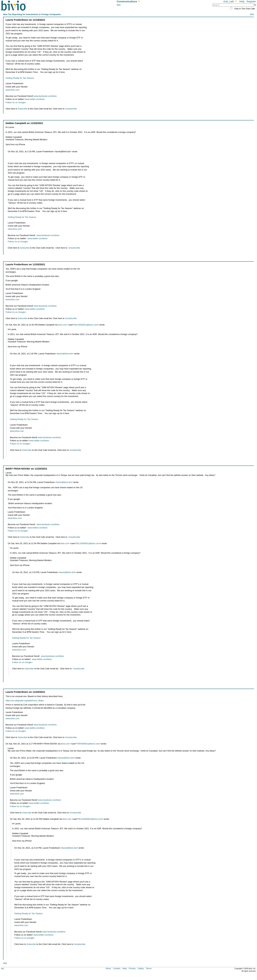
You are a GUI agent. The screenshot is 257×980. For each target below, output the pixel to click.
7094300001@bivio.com (88, 744)
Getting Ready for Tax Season (20, 78)
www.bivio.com (13, 90)
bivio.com (63, 325)
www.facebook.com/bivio (45, 96)
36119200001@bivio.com (86, 325)
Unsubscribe (71, 109)
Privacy (132, 968)
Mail (119, 5)
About (108, 968)
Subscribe (23, 109)
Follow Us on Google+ (16, 102)
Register (251, 1)
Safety (141, 968)
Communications (128, 1)
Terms (149, 968)
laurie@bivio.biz (65, 354)
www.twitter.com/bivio (35, 99)
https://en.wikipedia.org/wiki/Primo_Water (25, 701)
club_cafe (230, 1)
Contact (117, 968)
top (2, 968)
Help (242, 1)
